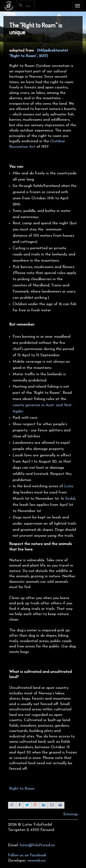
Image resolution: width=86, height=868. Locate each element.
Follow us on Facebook (27, 855)
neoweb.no (36, 861)
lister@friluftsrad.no (37, 845)
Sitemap (71, 814)
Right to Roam (22, 789)
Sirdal (70, 499)
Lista (69, 486)
